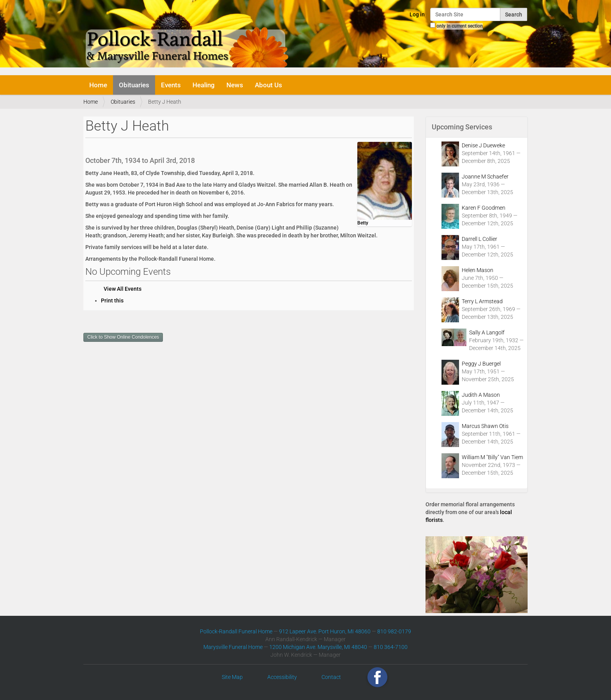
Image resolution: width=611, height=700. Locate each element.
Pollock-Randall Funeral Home (236, 631)
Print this (112, 301)
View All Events (123, 289)
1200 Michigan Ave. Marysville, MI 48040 (318, 647)
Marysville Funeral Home (233, 647)
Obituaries (134, 85)
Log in (417, 14)
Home (98, 85)
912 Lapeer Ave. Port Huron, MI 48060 (325, 631)
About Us (268, 85)
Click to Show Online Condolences (123, 337)
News (235, 85)
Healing (204, 85)
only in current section (460, 26)
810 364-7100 (391, 647)
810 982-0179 (394, 631)
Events (171, 85)
